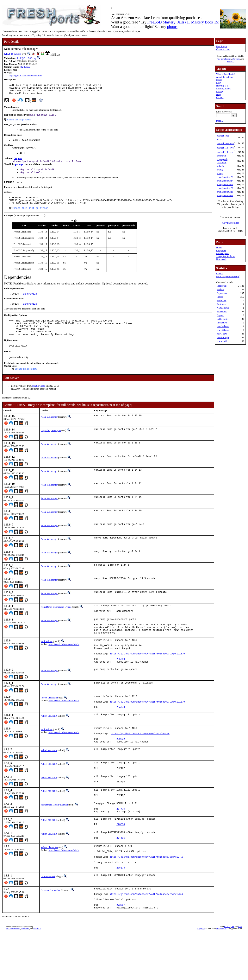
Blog (218, 94)
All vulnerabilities (230, 223)
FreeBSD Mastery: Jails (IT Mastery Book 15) (183, 22)
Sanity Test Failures (225, 256)
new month (222, 341)
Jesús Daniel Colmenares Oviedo (56, 621)
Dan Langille (221, 976)
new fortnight (223, 337)
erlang (220, 170)
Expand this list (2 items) (30, 216)
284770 (121, 733)
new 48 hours (223, 330)
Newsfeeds (221, 259)
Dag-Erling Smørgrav (51, 444)
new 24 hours (223, 326)
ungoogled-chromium (222, 161)
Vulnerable (222, 312)
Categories (221, 251)
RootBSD (230, 62)
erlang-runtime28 (225, 188)
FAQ (218, 83)
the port (18, 163)
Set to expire (223, 319)
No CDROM (223, 308)
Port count (222, 286)
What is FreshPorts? (226, 74)
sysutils (17, 54)
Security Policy (223, 89)
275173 (121, 910)
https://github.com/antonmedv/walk (25, 76)
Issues (219, 80)
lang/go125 (30, 302)
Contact (220, 97)
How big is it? (223, 86)
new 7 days (222, 334)
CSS (232, 974)
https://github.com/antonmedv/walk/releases (140, 762)
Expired (220, 315)
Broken (220, 290)
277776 (121, 843)
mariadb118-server (226, 152)
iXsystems (236, 59)
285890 (121, 682)
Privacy (220, 92)
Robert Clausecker (49, 721)
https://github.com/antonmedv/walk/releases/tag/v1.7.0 (146, 897)
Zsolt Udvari (47, 660)
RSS (240, 974)
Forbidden (222, 301)
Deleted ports (222, 253)
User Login (221, 46)
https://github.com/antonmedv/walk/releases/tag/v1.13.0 (147, 675)
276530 (121, 861)
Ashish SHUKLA (49, 742)
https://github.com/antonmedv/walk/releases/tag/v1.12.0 (147, 727)
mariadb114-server (226, 148)
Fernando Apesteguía (51, 932)
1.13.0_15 (9, 54)
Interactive (222, 323)
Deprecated (222, 293)
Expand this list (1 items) (27, 383)
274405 (121, 876)
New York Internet (224, 59)
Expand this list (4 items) (19, 123)
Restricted (222, 304)
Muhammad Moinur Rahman (54, 837)
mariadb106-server (226, 143)
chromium (222, 156)
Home (219, 248)
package (19, 169)
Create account (223, 49)
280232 (121, 768)
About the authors (225, 77)
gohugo (220, 166)
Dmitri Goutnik (48, 919)
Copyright (201, 976)
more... (220, 121)
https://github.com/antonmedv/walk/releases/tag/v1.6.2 (146, 938)
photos (172, 27)
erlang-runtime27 (225, 177)
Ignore (220, 297)
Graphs (220, 274)
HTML (227, 974)
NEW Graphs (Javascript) (228, 277)
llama (42, 400)
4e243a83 (25, 67)
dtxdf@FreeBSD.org (26, 58)
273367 (121, 951)
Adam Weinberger (49, 431)
